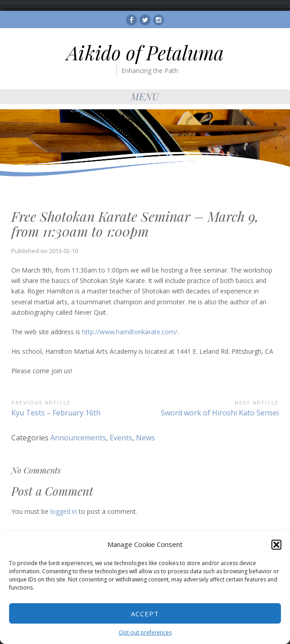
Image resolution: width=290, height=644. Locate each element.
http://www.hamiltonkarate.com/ (130, 332)
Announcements (78, 438)
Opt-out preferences (145, 632)
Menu (145, 96)
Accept (145, 614)
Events (121, 438)
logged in (64, 511)
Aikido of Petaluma (145, 53)
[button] (276, 545)
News (145, 438)
